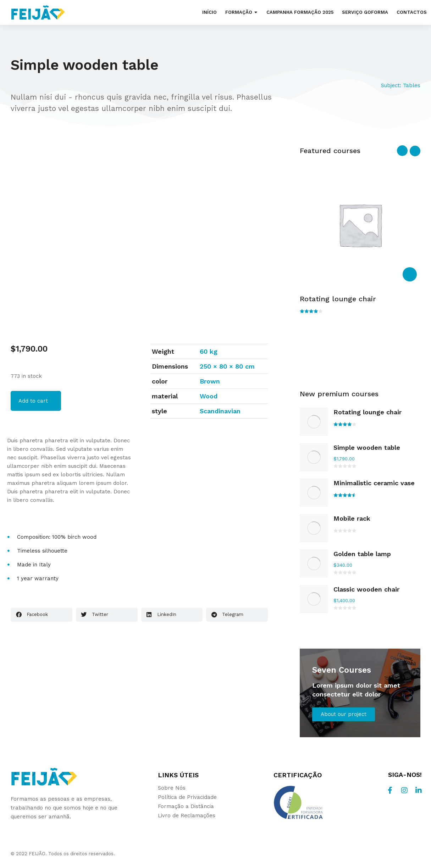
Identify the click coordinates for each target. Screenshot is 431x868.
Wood (209, 396)
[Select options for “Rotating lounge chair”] (410, 274)
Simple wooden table (367, 447)
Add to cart (33, 401)
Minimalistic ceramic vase (374, 483)
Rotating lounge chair (338, 299)
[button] (42, 615)
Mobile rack (352, 518)
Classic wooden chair (366, 589)
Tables (412, 85)
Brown (210, 381)
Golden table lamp (362, 554)
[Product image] (314, 422)
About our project (344, 714)
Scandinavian (220, 411)
